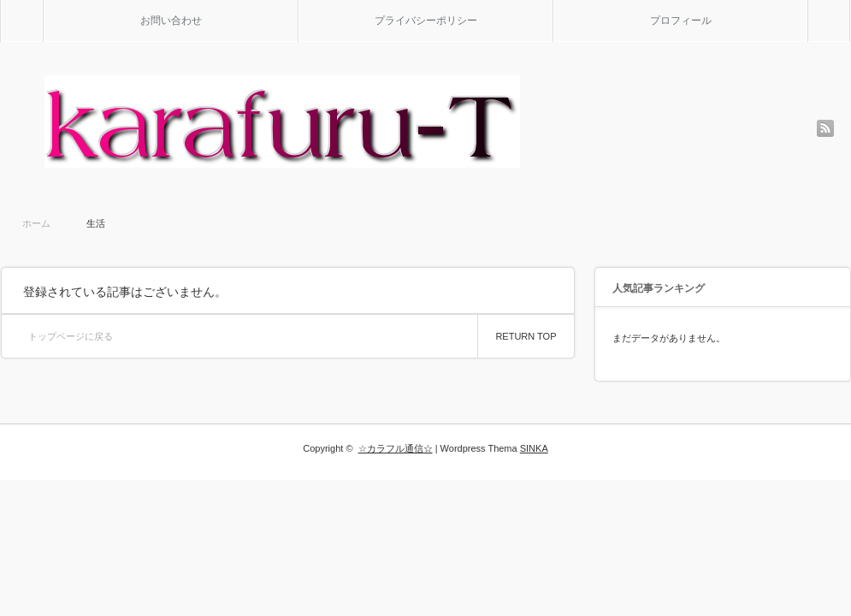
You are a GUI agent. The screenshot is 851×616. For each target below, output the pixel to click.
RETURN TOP (526, 336)
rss (825, 128)
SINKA (534, 448)
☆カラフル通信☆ (396, 448)
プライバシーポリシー (426, 21)
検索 (850, 7)
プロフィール (681, 21)
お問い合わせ (171, 21)
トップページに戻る (71, 336)
